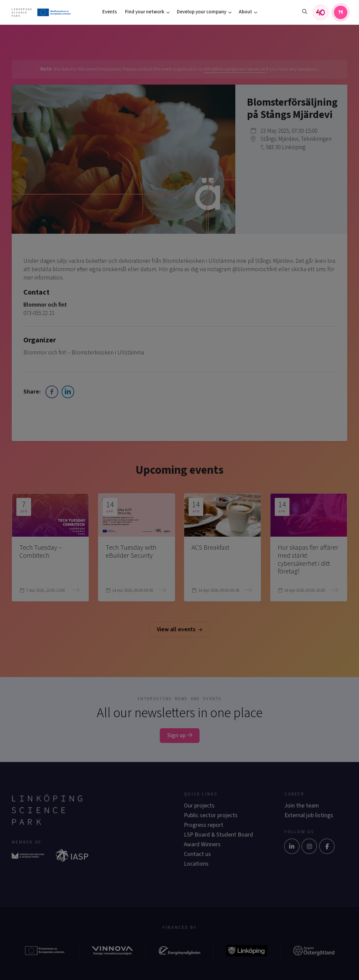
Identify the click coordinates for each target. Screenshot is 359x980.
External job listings (309, 815)
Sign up (180, 735)
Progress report (204, 825)
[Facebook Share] (52, 392)
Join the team (302, 806)
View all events (179, 629)
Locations (196, 864)
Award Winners (202, 844)
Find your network (145, 12)
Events (110, 12)
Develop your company (202, 12)
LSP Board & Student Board (218, 835)
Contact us (197, 854)
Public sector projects (211, 815)
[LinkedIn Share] (68, 392)
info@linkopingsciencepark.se (234, 69)
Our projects (199, 806)
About (245, 12)
